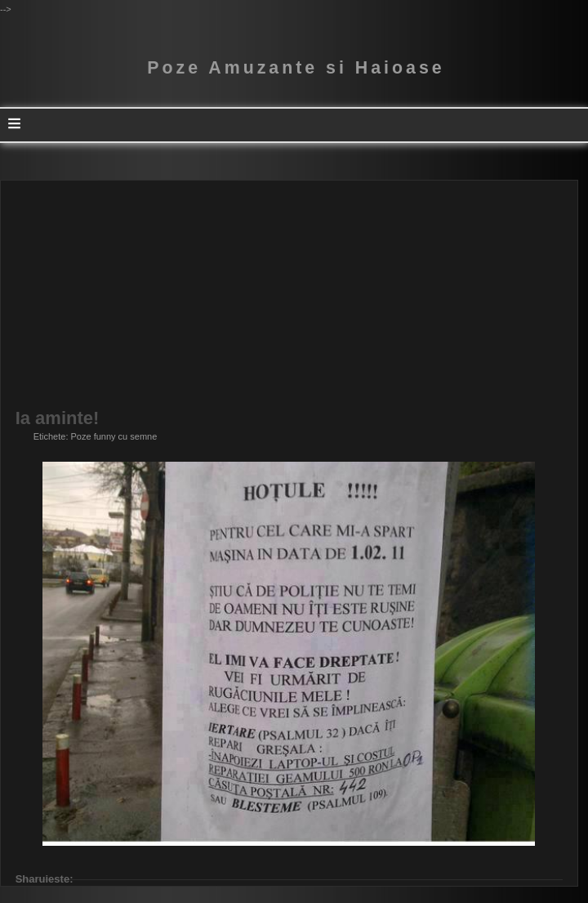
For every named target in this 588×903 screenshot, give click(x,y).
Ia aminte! (58, 418)
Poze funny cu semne (114, 436)
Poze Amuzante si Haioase (296, 68)
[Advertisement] (289, 295)
